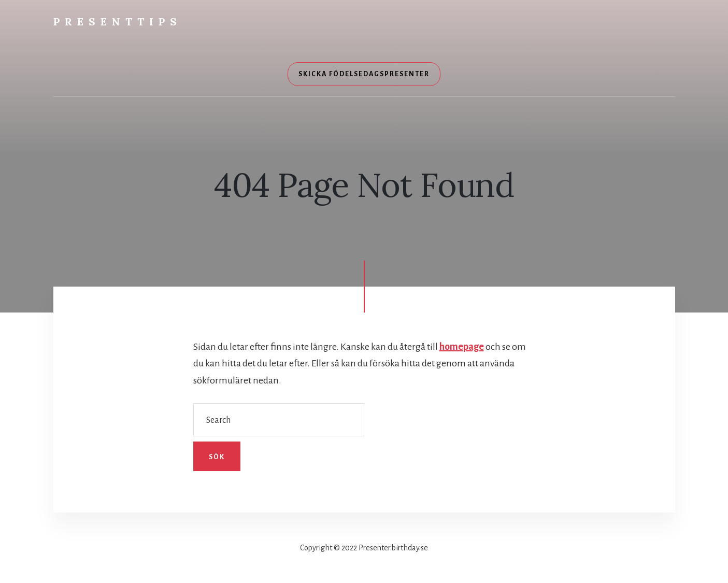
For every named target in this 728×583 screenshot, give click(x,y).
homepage (462, 347)
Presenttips (118, 22)
